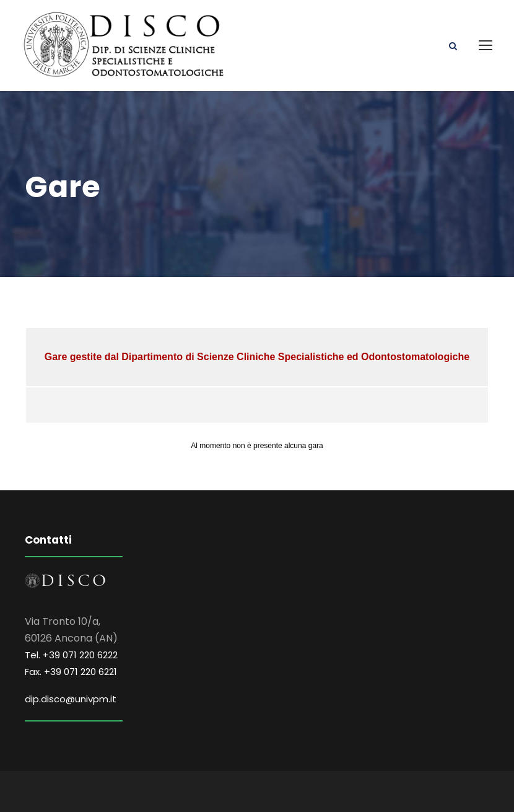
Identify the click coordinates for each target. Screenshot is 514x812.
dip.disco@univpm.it (71, 699)
